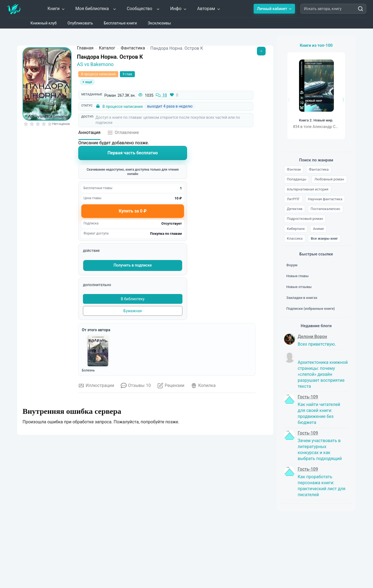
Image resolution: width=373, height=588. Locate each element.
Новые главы (297, 276)
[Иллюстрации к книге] (96, 387)
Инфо (178, 9)
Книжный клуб (43, 23)
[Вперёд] (343, 100)
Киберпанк (296, 229)
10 (161, 95)
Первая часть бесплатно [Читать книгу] (133, 153)
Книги (56, 9)
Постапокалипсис (325, 209)
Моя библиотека (96, 9)
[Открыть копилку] (203, 387)
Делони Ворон (312, 337)
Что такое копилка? (96, 442)
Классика (295, 238)
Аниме (318, 229)
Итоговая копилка (99, 527)
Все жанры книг (324, 238)
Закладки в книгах (302, 298)
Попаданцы (296, 179)
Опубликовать (80, 23)
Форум (292, 265)
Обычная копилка (99, 494)
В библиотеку (133, 299)
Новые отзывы (299, 287)
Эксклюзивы (159, 23)
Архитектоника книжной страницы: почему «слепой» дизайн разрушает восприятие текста (323, 374)
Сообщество (143, 9)
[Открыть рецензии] (171, 387)
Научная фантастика (325, 199)
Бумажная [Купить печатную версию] (133, 311)
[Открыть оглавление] (123, 134)
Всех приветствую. (317, 344)
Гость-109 (308, 397)
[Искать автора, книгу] (360, 9)
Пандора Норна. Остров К (110, 57)
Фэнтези (294, 169)
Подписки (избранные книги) (311, 309)
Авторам (209, 9)
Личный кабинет (274, 9)
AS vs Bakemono (95, 64)
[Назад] (290, 100)
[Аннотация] (89, 134)
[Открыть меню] (261, 51)
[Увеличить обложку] (47, 84)
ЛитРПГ (293, 199)
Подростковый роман (305, 219)
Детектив (295, 209)
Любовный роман (329, 179)
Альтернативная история (308, 189)
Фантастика (319, 169)
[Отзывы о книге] (136, 387)
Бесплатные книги (120, 23)
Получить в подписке (133, 265)
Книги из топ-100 (316, 45)
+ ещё (87, 82)
